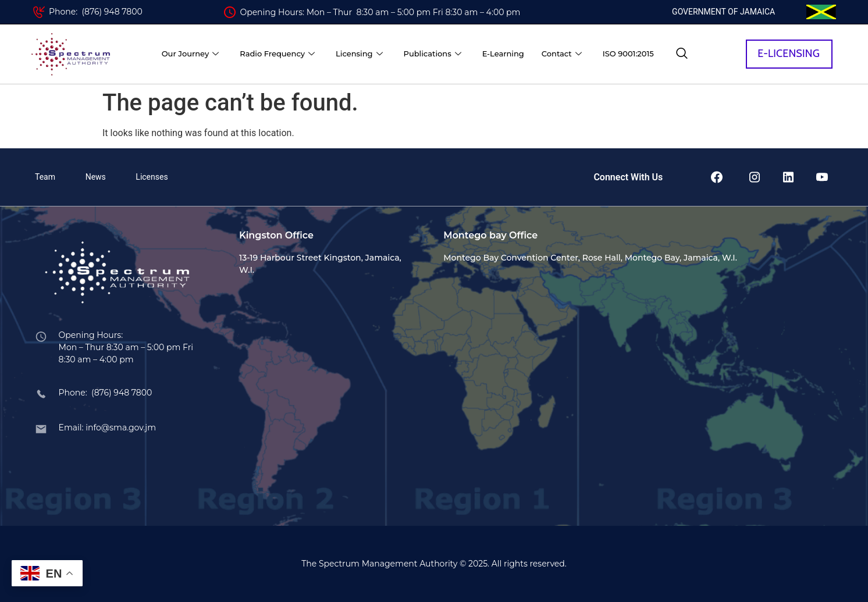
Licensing (359, 54)
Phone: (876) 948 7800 (96, 12)
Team (45, 177)
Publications (433, 54)
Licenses (152, 177)
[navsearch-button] (682, 54)
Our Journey (191, 54)
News (96, 177)
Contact (562, 54)
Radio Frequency (277, 54)
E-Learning (503, 54)
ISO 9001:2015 (628, 54)
